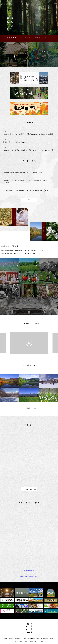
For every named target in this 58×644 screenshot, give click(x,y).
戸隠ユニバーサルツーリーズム (10, 622)
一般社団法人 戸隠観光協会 (29, 547)
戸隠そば (52, 615)
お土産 (38, 39)
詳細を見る (29, 466)
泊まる (48, 39)
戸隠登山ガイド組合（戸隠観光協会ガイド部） (29, 554)
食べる (28, 39)
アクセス (22, 622)
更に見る (29, 176)
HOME (5, 615)
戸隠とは (11, 615)
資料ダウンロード (30, 622)
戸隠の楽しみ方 (19, 615)
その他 (41, 619)
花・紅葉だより (44, 615)
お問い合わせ (39, 622)
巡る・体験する (14, 39)
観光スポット (36, 615)
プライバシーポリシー (50, 622)
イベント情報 (27, 615)
